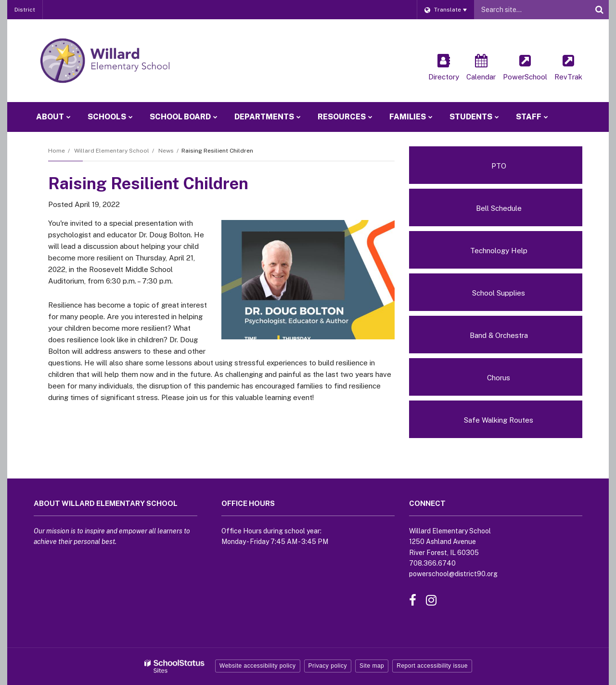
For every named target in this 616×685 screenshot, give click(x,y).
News (166, 151)
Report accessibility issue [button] (432, 666)
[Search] (599, 10)
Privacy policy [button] (328, 666)
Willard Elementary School (112, 151)
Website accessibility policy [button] (258, 666)
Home (57, 151)
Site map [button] (372, 666)
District (25, 10)
